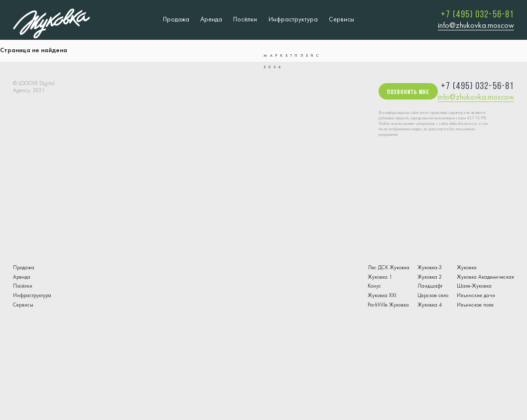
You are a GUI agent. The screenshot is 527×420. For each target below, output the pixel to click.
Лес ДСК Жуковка (389, 268)
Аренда (211, 20)
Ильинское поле (475, 305)
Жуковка (467, 268)
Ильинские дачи (476, 296)
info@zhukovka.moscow (476, 26)
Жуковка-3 (430, 268)
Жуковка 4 (430, 305)
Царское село (433, 296)
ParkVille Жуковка (388, 305)
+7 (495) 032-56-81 (477, 15)
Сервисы (341, 20)
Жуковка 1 (380, 277)
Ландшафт (430, 286)
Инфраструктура (293, 20)
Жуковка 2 (430, 277)
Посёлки (245, 20)
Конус (374, 286)
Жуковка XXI (382, 296)
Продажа (176, 20)
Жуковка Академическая (485, 277)
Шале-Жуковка (474, 286)
